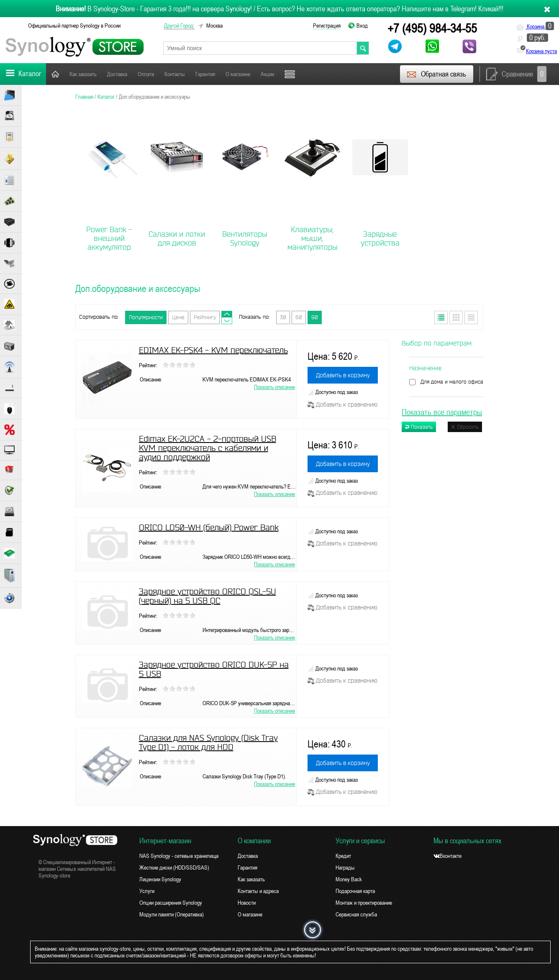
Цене (178, 317)
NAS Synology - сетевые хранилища (179, 856)
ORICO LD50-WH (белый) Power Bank (209, 527)
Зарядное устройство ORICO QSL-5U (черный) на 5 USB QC (208, 596)
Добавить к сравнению (342, 404)
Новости (247, 903)
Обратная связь (436, 74)
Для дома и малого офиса (452, 382)
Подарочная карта (355, 891)
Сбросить (465, 427)
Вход (362, 26)
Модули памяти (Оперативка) (172, 914)
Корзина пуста (541, 51)
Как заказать (83, 74)
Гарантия (205, 74)
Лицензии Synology (160, 879)
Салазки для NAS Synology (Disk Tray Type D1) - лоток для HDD (208, 742)
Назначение (425, 368)
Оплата (146, 74)
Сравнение (516, 74)
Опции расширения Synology (171, 903)
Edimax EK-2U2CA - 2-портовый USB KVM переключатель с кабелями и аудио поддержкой (208, 448)
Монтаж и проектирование (364, 903)
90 (315, 317)
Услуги (147, 891)
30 (283, 317)
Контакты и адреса (258, 891)
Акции (267, 74)
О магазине (238, 74)
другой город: (179, 26)
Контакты (175, 74)
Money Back (349, 879)
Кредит (343, 856)
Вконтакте (447, 856)
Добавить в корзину (343, 375)
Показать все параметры (442, 412)
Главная (55, 74)
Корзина (535, 26)
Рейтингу (205, 317)
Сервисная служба (356, 914)
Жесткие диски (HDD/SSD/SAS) (174, 867)
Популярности (146, 317)
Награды (345, 867)
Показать (419, 427)
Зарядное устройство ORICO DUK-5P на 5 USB (214, 669)
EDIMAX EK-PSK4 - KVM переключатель (213, 350)
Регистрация (327, 26)
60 (299, 317)
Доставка (117, 74)
